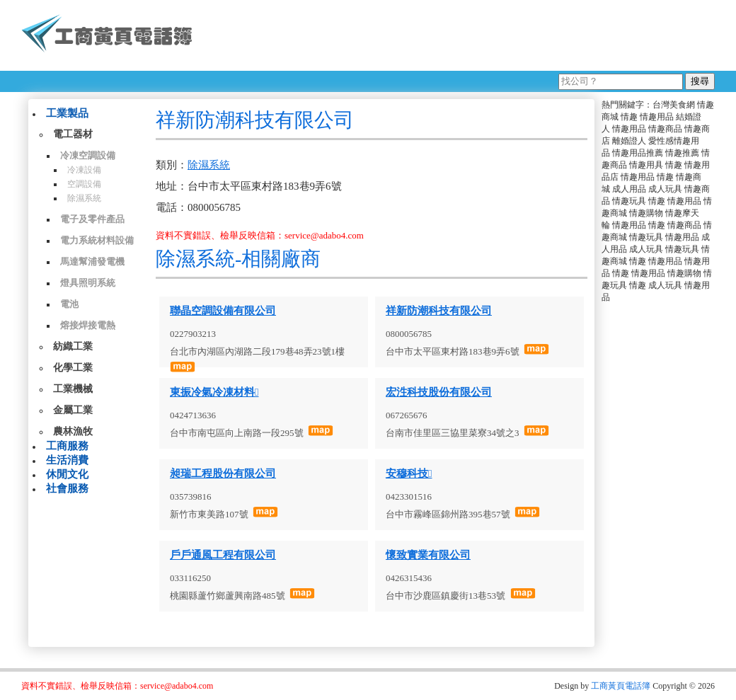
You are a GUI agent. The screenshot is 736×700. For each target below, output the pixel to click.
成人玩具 (665, 189)
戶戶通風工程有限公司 (223, 555)
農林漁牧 (73, 431)
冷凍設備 (84, 170)
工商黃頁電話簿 (621, 686)
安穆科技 (409, 474)
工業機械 (73, 389)
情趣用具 (646, 165)
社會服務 (67, 488)
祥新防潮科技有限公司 (439, 311)
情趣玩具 (629, 201)
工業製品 (67, 113)
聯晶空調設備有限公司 (223, 311)
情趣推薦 (682, 153)
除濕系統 (84, 198)
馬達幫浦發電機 (92, 262)
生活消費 (67, 460)
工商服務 (67, 446)
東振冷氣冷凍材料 (214, 392)
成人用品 (629, 189)
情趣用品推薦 (638, 153)
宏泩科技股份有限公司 (439, 392)
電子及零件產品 (92, 219)
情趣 (629, 117)
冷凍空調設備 (88, 155)
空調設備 (84, 184)
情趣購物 (646, 213)
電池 (69, 304)
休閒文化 (67, 474)
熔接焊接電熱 (88, 325)
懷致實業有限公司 (428, 555)
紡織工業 (73, 346)
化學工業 (73, 368)
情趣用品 (657, 117)
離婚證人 (629, 141)
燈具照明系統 (88, 283)
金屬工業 (73, 410)
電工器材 (73, 134)
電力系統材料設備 (97, 240)
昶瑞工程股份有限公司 (223, 474)
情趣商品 (665, 129)
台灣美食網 (674, 105)
